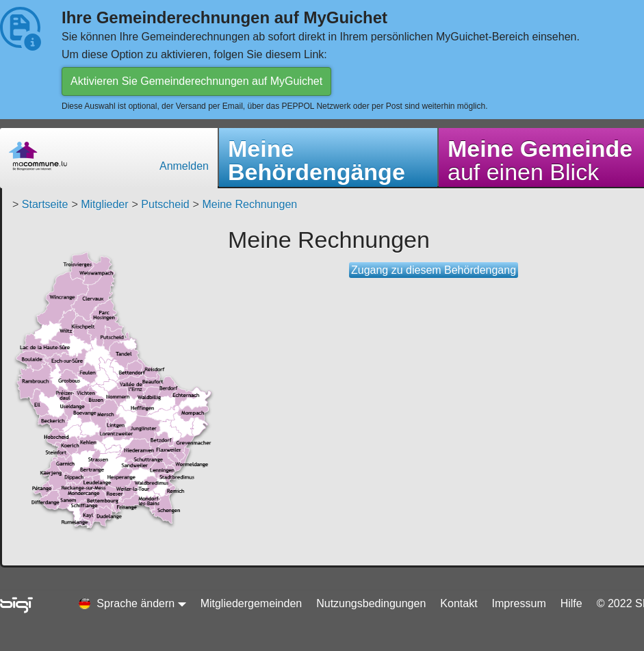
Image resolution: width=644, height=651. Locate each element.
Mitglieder (104, 204)
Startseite (45, 204)
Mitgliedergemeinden (252, 603)
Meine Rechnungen (249, 204)
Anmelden (184, 166)
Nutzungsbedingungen (371, 603)
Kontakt (459, 603)
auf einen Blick (540, 160)
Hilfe (571, 603)
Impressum (519, 603)
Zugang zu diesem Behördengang (434, 270)
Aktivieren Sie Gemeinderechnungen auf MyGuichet (196, 81)
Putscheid (165, 204)
